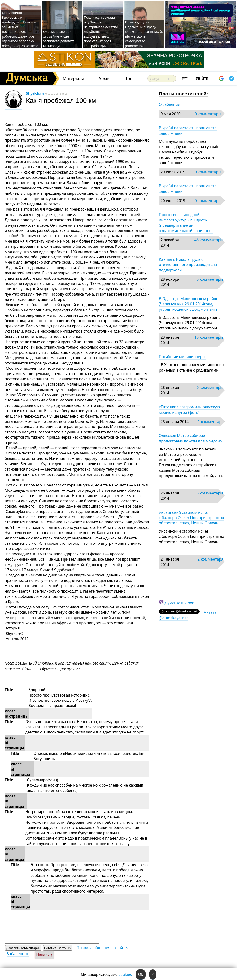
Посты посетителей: (183, 94)
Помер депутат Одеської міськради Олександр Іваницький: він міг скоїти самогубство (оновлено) (144, 34)
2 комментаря (210, 559)
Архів (104, 79)
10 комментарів (209, 337)
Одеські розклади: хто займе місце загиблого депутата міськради (59, 39)
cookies (125, 974)
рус (185, 78)
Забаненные (18, 954)
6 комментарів (210, 493)
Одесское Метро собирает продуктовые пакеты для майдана (190, 438)
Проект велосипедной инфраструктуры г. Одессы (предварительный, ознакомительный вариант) (186, 223)
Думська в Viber (179, 603)
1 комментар (210, 422)
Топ (129, 79)
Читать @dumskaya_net (187, 615)
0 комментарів (208, 114)
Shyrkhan (35, 93)
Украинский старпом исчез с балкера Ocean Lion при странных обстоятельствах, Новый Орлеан (191, 518)
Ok (141, 974)
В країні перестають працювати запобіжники (188, 130)
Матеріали (73, 79)
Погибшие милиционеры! (183, 357)
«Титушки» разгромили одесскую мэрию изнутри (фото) (189, 409)
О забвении (169, 104)
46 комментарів (209, 240)
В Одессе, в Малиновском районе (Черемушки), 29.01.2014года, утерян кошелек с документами (190, 304)
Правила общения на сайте (102, 948)
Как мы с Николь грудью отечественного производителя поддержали (188, 265)
